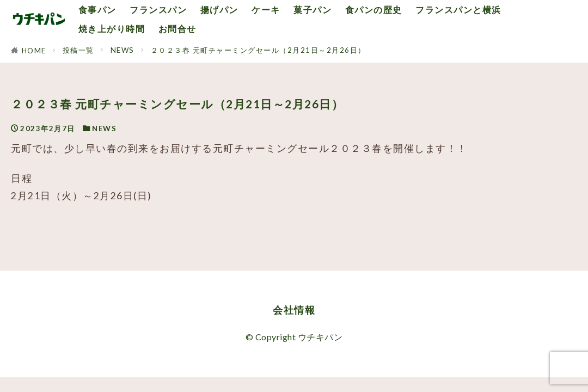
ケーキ (266, 10)
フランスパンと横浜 (458, 10)
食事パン (97, 10)
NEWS (122, 50)
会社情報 (294, 310)
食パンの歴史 (374, 10)
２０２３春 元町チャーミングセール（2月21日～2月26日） (258, 50)
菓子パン (313, 10)
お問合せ (177, 29)
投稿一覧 (78, 50)
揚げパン (219, 10)
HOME (34, 51)
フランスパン (158, 10)
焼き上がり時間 (112, 29)
